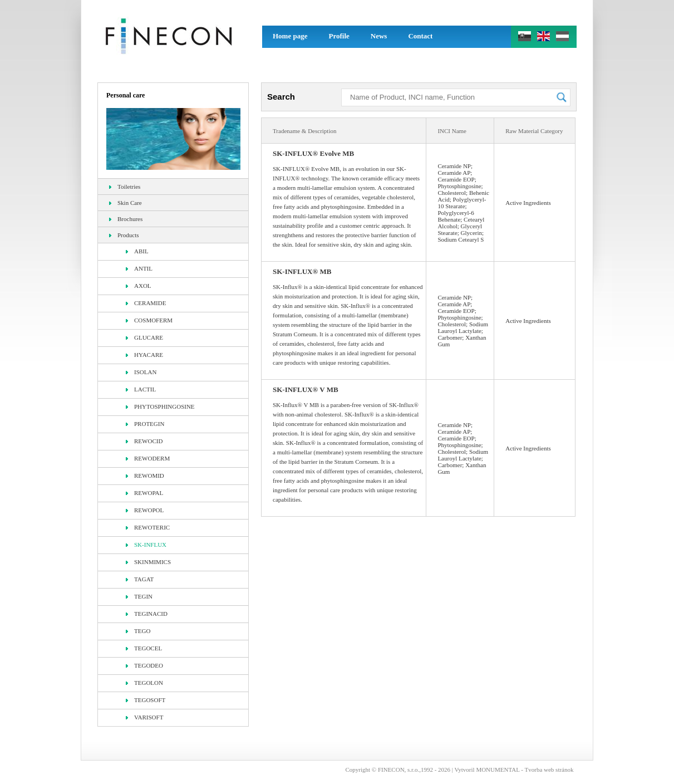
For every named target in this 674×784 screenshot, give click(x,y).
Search (281, 97)
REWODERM (148, 458)
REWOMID (145, 476)
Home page (290, 36)
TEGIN (139, 596)
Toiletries (125, 187)
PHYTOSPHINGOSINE (160, 406)
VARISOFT (144, 717)
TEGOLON (144, 683)
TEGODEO (144, 665)
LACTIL (141, 389)
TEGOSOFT (146, 700)
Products (124, 235)
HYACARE (144, 355)
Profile (339, 36)
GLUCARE (144, 337)
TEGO (138, 631)
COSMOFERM (149, 320)
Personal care (126, 95)
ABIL (137, 251)
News (379, 36)
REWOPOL (145, 510)
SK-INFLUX (146, 545)
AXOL (139, 286)
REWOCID (144, 441)
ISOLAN (141, 372)
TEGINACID (147, 614)
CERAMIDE (146, 303)
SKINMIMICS (148, 562)
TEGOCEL (144, 648)
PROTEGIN (145, 424)
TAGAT (140, 579)
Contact (420, 36)
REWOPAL (144, 493)
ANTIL (139, 268)
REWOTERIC (148, 527)
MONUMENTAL (498, 770)
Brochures (126, 219)
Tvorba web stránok (549, 770)
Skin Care (126, 203)
